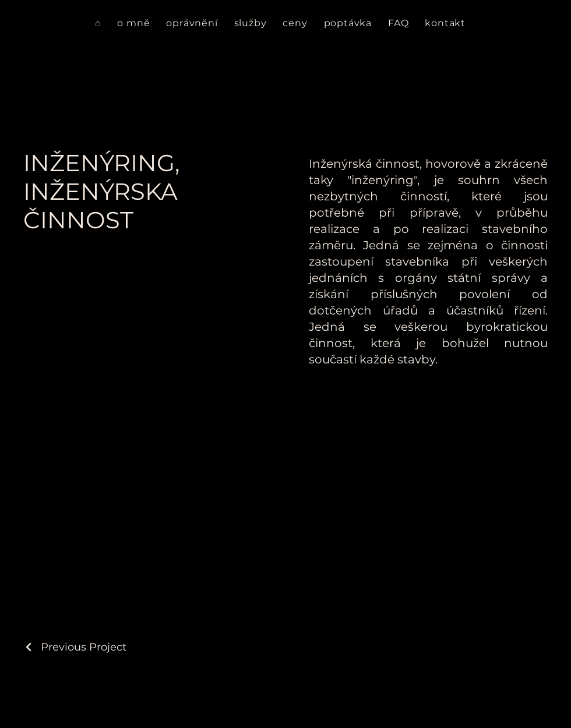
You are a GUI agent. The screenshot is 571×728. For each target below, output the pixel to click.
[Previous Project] (75, 647)
